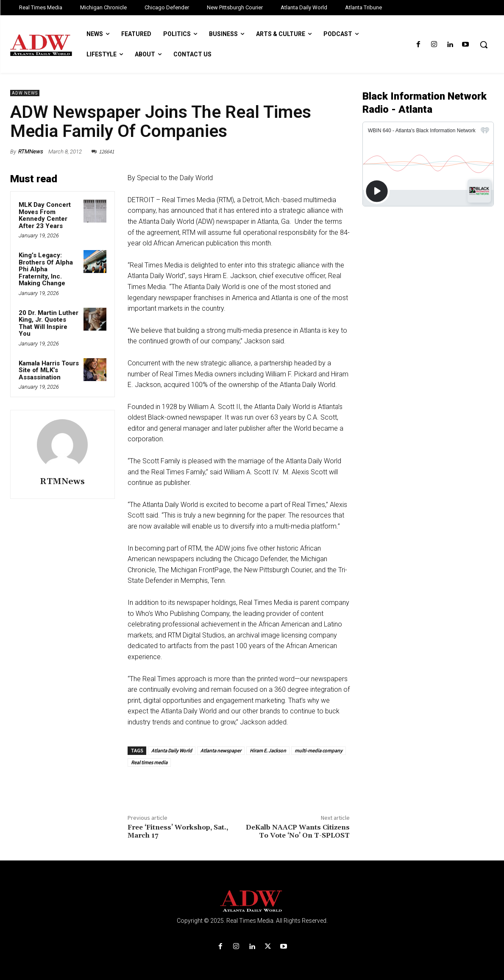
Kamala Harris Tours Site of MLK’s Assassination (49, 370)
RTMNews (31, 152)
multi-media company (319, 750)
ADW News (25, 93)
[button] (484, 45)
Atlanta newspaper (221, 750)
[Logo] (252, 901)
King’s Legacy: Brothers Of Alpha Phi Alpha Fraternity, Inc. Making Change (46, 269)
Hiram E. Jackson (268, 750)
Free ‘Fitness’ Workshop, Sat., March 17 (178, 831)
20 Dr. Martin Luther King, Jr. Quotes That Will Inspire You (49, 323)
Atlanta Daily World (172, 750)
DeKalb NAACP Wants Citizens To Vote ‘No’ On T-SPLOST (298, 831)
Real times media (149, 762)
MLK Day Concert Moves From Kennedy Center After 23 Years (45, 215)
